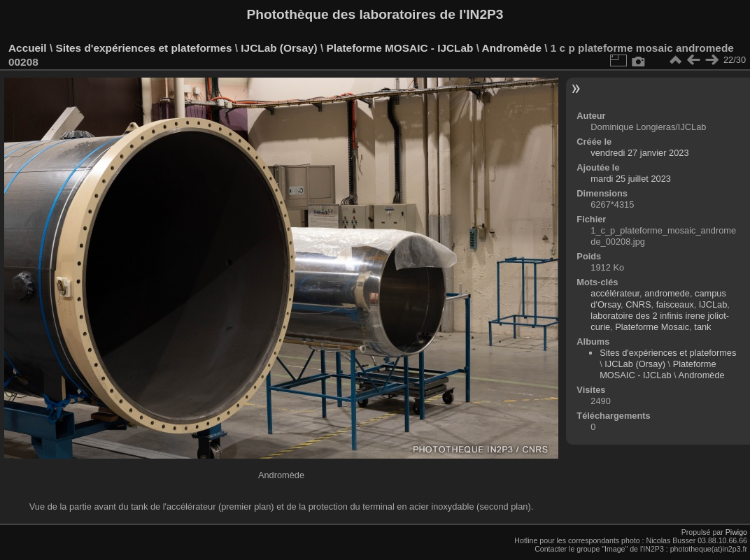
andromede (667, 293)
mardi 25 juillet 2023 (631, 179)
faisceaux (675, 304)
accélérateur (615, 293)
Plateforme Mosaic (652, 327)
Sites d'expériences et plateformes (143, 48)
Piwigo (736, 532)
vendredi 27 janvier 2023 (639, 153)
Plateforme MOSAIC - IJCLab (399, 48)
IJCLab (713, 304)
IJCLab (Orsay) (279, 48)
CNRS (638, 304)
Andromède (512, 48)
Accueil (28, 48)
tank (702, 327)
